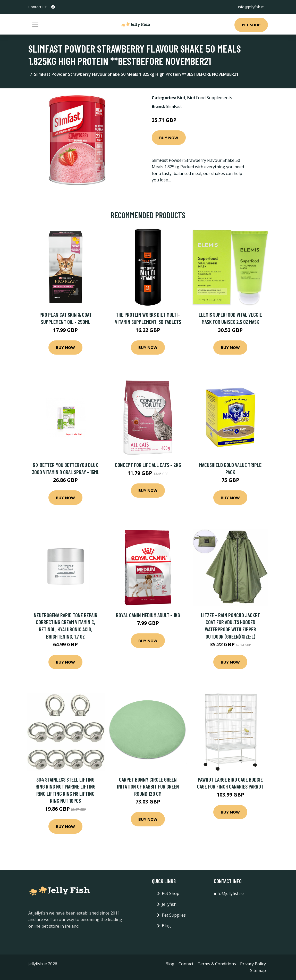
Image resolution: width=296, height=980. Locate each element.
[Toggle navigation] (35, 24)
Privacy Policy (253, 964)
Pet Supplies (174, 915)
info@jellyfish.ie (251, 7)
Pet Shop (251, 25)
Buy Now (169, 138)
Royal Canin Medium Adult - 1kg (148, 615)
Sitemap (258, 970)
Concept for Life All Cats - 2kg (148, 465)
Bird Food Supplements (210, 98)
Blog (166, 926)
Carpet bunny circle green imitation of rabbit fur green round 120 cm (148, 786)
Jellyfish (169, 904)
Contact (186, 964)
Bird (181, 98)
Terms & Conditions (217, 964)
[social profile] (53, 7)
